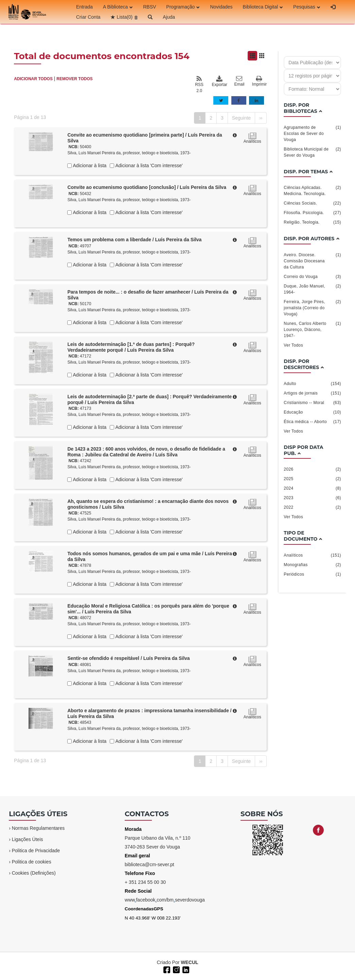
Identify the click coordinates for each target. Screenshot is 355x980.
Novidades (221, 7)
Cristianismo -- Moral (312, 403)
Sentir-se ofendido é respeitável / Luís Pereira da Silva (128, 658)
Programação (183, 7)
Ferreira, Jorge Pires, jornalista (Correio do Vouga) (312, 308)
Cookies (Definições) (34, 873)
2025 (312, 479)
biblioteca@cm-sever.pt (149, 864)
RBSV (149, 7)
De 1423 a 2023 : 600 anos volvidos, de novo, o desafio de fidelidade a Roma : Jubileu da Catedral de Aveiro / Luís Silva (146, 452)
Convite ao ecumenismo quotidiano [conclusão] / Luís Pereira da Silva (147, 187)
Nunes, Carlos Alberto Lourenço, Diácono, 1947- (312, 329)
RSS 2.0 (199, 84)
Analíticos (312, 555)
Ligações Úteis (28, 839)
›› (261, 118)
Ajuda (169, 17)
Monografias (312, 565)
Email (239, 81)
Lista (125, 17)
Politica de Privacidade (36, 851)
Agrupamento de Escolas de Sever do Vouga (312, 133)
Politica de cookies (32, 862)
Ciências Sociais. (312, 203)
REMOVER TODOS (74, 79)
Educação (312, 412)
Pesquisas (307, 7)
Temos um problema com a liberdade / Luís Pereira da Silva (134, 240)
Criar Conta (88, 17)
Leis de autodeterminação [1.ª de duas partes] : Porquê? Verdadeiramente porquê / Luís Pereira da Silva (131, 347)
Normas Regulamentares (38, 828)
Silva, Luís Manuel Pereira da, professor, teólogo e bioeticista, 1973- (129, 153)
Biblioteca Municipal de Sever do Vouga (312, 152)
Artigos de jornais (312, 393)
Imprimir (259, 81)
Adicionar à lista (89, 165)
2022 (312, 507)
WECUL (189, 962)
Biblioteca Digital (263, 7)
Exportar (219, 81)
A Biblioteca (118, 7)
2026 (312, 469)
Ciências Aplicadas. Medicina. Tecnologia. (312, 190)
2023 (312, 498)
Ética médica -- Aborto (312, 422)
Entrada (84, 7)
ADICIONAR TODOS (33, 79)
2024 (312, 488)
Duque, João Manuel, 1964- (312, 289)
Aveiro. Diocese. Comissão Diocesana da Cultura (312, 261)
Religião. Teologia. (312, 222)
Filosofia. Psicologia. (312, 213)
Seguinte (241, 118)
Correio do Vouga (312, 277)
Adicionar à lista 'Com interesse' (148, 165)
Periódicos (312, 574)
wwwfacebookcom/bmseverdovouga (165, 900)
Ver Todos (293, 345)
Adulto (312, 384)
